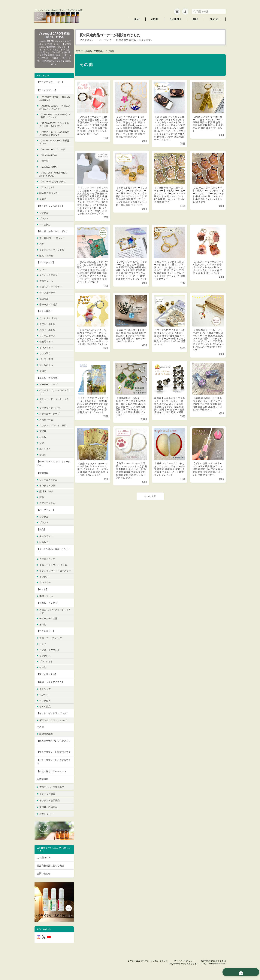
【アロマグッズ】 (46, 262)
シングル (44, 212)
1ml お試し (45, 224)
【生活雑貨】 (44, 472)
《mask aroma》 (49, 166)
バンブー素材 (46, 358)
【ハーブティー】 (46, 509)
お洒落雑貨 (42, 787)
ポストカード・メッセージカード (53, 400)
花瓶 (41, 496)
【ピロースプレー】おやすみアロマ (53, 770)
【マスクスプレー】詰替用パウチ (53, 759)
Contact (215, 18)
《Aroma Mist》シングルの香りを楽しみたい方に (53, 124)
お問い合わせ (44, 876)
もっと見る (151, 498)
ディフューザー (47, 292)
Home (137, 18)
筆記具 (43, 430)
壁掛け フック (46, 491)
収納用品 (44, 298)
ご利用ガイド (44, 860)
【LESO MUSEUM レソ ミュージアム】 (52, 462)
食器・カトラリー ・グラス (53, 564)
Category (176, 18)
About (155, 18)
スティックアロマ (48, 274)
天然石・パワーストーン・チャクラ (53, 613)
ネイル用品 (45, 709)
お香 (41, 243)
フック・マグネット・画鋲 (53, 424)
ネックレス (45, 658)
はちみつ (44, 541)
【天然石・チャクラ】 (48, 605)
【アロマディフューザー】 (50, 81)
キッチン (44, 579)
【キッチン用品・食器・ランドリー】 (53, 550)
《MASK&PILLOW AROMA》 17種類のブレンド (52, 115)
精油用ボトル (46, 341)
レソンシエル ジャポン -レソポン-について (148, 961)
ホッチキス (45, 448)
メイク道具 (45, 703)
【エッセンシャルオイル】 (50, 205)
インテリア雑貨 (47, 800)
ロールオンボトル (48, 317)
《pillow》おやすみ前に (52, 181)
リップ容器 (45, 352)
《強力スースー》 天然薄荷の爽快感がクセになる (53, 132)
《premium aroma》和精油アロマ (53, 141)
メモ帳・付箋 (46, 419)
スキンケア (45, 691)
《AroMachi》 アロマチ (52, 148)
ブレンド (44, 218)
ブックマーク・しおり (50, 407)
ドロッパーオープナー (50, 286)
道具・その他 (46, 255)
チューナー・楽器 (48, 621)
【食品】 (41, 528)
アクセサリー (46, 818)
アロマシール (46, 280)
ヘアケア (44, 697)
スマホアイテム (47, 502)
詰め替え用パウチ (48, 192)
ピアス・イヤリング (49, 652)
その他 (43, 198)
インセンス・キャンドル (52, 249)
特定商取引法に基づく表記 (50, 868)
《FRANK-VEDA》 (48, 154)
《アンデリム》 (47, 187)
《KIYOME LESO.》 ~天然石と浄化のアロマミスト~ (54, 106)
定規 (41, 442)
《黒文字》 (45, 160)
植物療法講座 (46, 739)
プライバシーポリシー (184, 961)
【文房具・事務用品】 (95, 50)
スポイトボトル (47, 329)
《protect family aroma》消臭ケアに (53, 173)
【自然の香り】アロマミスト (51, 779)
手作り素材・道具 (48, 304)
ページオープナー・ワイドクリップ (53, 391)
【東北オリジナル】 (47, 676)
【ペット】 (42, 591)
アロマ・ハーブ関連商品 (52, 794)
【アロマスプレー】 (47, 89)
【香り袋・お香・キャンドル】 (53, 230)
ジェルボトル (46, 364)
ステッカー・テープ (49, 413)
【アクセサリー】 (46, 633)
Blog (195, 18)
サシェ (43, 268)
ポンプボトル (46, 347)
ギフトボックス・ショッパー (53, 724)
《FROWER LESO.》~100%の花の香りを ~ (53, 98)
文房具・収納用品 (48, 812)
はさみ (43, 436)
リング (43, 646)
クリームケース (47, 335)
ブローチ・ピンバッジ (50, 640)
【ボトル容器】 (45, 310)
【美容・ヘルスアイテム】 (50, 684)
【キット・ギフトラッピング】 (53, 715)
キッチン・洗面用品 (49, 806)
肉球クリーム (46, 598)
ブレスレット (46, 664)
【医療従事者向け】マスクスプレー (53, 747)
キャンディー (46, 535)
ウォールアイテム (48, 479)
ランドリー (45, 584)
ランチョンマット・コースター (53, 571)
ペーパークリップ (48, 384)
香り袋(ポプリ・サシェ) (51, 237)
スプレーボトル (47, 323)
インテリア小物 (47, 485)
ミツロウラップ (47, 558)
